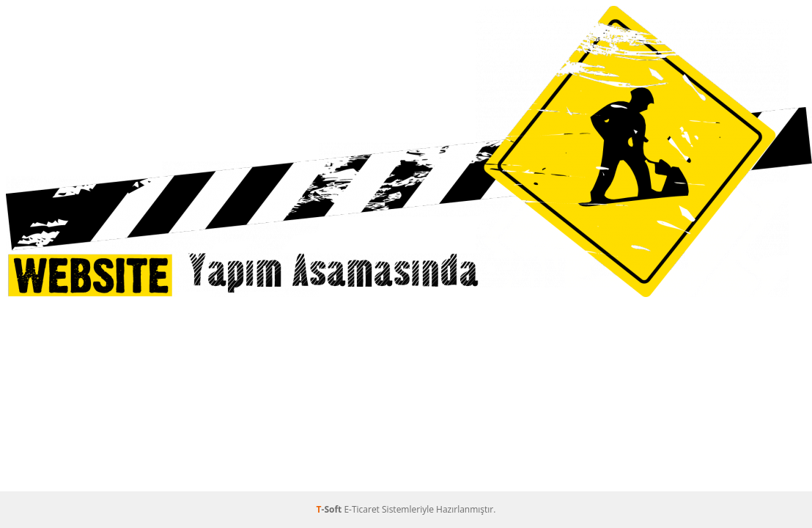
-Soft (331, 509)
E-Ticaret (362, 509)
